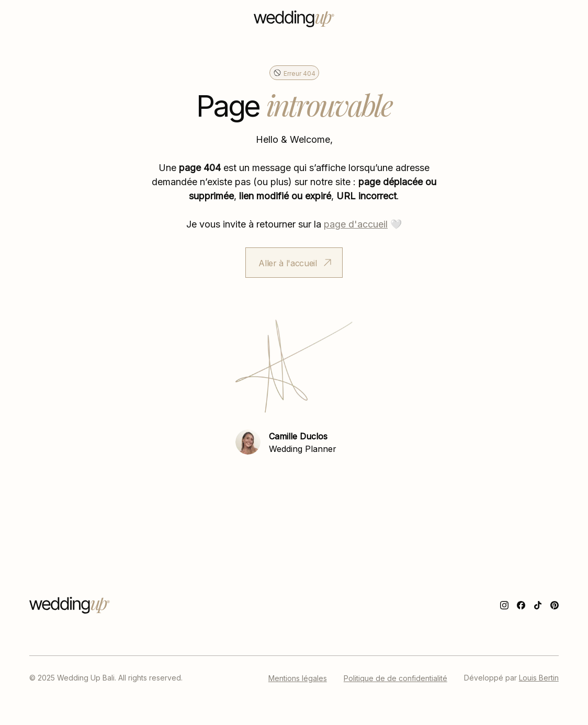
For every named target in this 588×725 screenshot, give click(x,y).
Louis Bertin (539, 677)
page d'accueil (356, 224)
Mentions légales (298, 678)
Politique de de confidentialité (395, 678)
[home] (294, 19)
